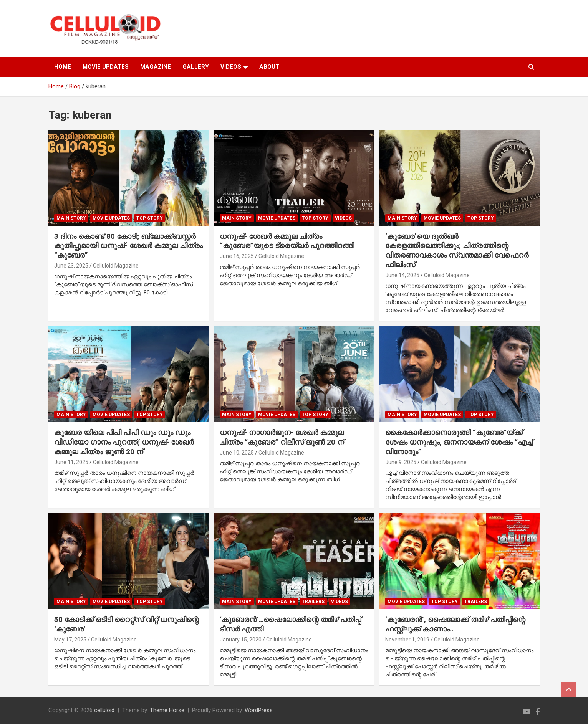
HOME (63, 67)
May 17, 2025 (70, 640)
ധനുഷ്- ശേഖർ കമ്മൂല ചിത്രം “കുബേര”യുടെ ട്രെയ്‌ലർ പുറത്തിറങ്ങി (287, 241)
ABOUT (269, 67)
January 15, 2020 (241, 640)
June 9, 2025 (401, 462)
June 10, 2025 (237, 453)
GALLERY (196, 67)
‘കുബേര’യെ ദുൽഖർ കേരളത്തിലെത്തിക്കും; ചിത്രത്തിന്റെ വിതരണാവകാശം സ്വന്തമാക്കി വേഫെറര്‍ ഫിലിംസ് (457, 250)
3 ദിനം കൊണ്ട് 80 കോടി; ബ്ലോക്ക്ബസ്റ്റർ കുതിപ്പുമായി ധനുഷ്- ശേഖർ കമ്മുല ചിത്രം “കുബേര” (128, 246)
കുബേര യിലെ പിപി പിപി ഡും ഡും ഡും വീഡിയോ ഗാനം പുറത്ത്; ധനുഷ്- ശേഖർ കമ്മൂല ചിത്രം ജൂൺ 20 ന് (124, 442)
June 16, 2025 (237, 256)
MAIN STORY (71, 218)
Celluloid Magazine (116, 266)
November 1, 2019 (407, 640)
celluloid (104, 710)
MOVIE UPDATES (106, 67)
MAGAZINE (156, 67)
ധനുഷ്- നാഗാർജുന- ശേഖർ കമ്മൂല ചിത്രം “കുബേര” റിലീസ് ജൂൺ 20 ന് (282, 437)
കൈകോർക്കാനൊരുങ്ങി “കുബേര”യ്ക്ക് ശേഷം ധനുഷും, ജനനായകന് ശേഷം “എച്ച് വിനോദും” (459, 442)
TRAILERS (313, 602)
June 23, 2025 (71, 266)
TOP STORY (150, 218)
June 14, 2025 (402, 275)
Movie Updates (111, 218)
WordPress (259, 710)
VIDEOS (231, 67)
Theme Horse (167, 710)
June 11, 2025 (71, 462)
